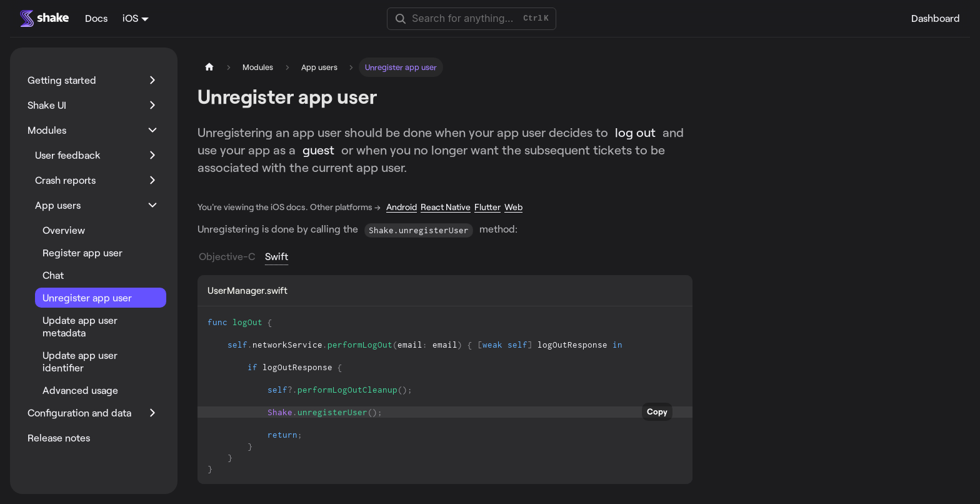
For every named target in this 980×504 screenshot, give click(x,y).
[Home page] (209, 67)
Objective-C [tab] (227, 256)
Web (513, 207)
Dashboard (936, 18)
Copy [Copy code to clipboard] (657, 411)
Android (402, 207)
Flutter (487, 207)
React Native (446, 207)
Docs (96, 18)
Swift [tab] (277, 256)
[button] (93, 80)
